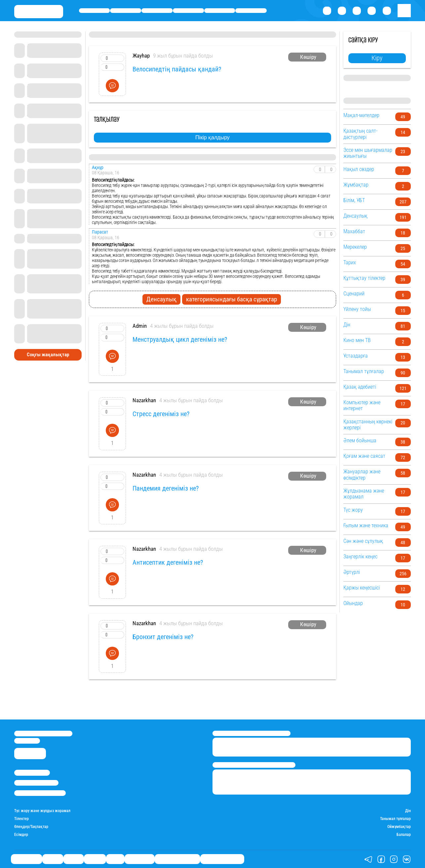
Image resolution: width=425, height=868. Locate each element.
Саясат (157, 11)
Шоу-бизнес (251, 11)
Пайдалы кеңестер (222, 859)
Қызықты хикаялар (177, 859)
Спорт (220, 11)
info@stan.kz (27, 741)
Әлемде (188, 11)
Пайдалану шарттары (40, 793)
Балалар (404, 835)
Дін (408, 811)
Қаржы (126, 11)
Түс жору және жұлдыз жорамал (42, 811)
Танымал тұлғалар (395, 819)
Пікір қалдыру (212, 137)
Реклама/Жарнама (36, 783)
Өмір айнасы (95, 11)
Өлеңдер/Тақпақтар (31, 827)
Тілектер (21, 819)
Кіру (377, 58)
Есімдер (21, 835)
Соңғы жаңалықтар (48, 355)
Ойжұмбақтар (399, 827)
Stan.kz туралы (32, 773)
